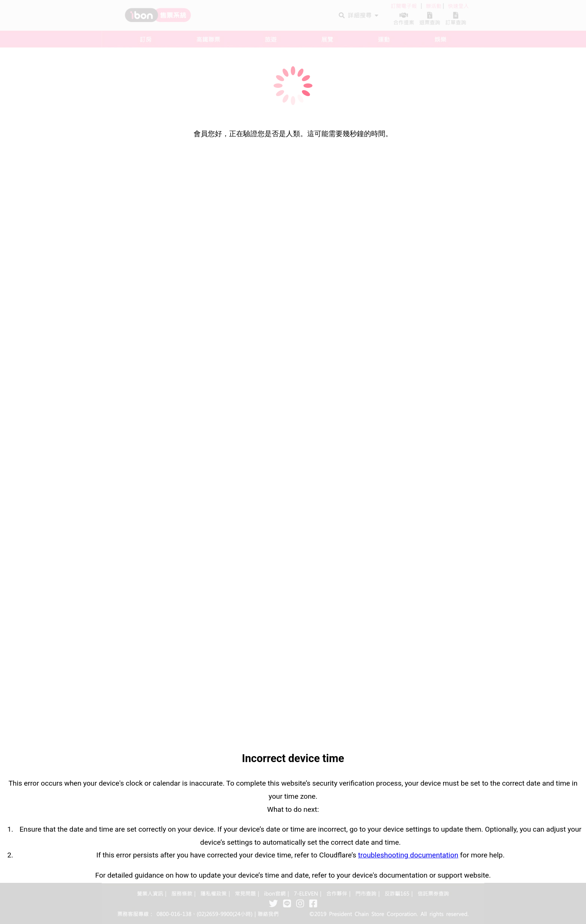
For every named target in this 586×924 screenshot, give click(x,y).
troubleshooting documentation (408, 855)
